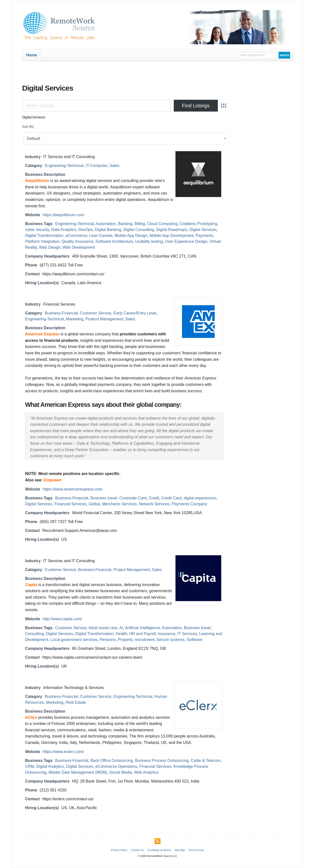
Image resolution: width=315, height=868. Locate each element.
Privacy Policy (119, 850)
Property (125, 640)
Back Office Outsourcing (111, 761)
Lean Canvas (101, 236)
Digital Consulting (139, 230)
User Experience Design (186, 241)
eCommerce (76, 236)
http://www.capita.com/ (63, 619)
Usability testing (149, 241)
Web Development (79, 247)
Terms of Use (196, 850)
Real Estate (76, 702)
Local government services (74, 640)
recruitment (144, 640)
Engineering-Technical (64, 166)
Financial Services (70, 504)
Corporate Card (133, 498)
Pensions (108, 640)
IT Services (187, 634)
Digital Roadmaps (172, 230)
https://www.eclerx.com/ (63, 752)
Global (94, 504)
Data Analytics (64, 230)
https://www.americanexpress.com (73, 489)
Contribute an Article (159, 850)
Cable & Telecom (206, 761)
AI (121, 628)
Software (195, 640)
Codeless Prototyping (198, 224)
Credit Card (172, 498)
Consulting (34, 634)
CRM (30, 766)
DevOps (86, 230)
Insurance (167, 634)
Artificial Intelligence (142, 628)
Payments (204, 236)
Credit (154, 498)
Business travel (104, 498)
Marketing (75, 319)
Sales (114, 166)
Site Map (180, 850)
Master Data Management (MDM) (78, 772)
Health (121, 634)
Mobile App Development (172, 236)
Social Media (121, 772)
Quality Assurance (78, 241)
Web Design (50, 247)
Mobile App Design (131, 236)
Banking (125, 224)
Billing (140, 224)
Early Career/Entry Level (135, 313)
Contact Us (137, 850)
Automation (106, 224)
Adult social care (103, 628)
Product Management (104, 319)
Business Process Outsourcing (162, 761)
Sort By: (28, 127)
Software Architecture (114, 241)
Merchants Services (119, 504)
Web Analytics (146, 772)
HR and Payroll (142, 634)
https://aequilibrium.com (64, 215)
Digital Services (203, 230)
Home (31, 55)
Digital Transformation (44, 236)
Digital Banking (108, 230)
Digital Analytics (50, 766)
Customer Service (96, 313)
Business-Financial (61, 313)
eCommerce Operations (116, 766)
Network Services (154, 504)
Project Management (132, 570)
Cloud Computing (162, 224)
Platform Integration (42, 241)
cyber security (37, 230)
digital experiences (200, 498)
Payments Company (189, 504)
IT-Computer (96, 166)
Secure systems (171, 640)
